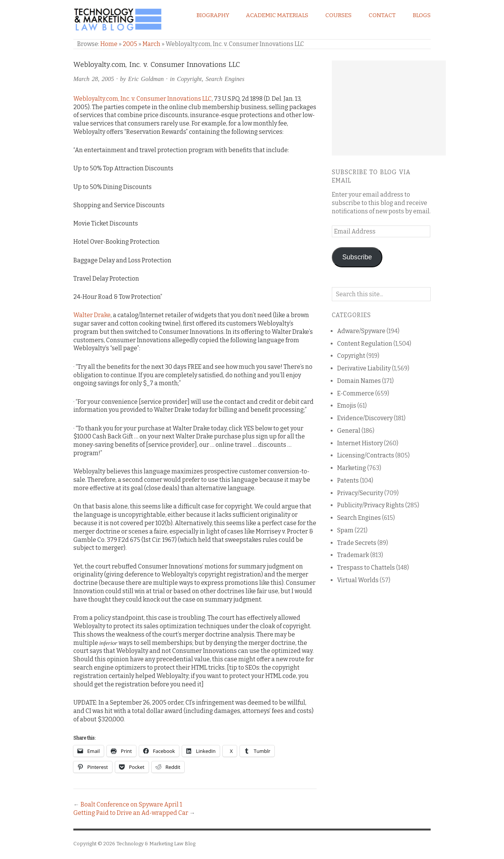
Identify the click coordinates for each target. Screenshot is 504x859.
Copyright (189, 79)
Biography (213, 15)
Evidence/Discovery (365, 418)
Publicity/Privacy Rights (371, 505)
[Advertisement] (389, 108)
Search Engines (225, 79)
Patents (348, 480)
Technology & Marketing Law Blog (156, 844)
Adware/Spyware (361, 331)
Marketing (352, 468)
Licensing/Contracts (366, 455)
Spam (345, 530)
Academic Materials (277, 15)
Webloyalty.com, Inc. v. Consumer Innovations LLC (143, 99)
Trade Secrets (357, 543)
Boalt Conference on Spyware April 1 (131, 804)
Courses (338, 15)
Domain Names (359, 381)
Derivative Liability (364, 368)
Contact (382, 15)
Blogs (422, 15)
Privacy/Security (360, 493)
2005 (130, 44)
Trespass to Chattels (366, 568)
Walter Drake (92, 315)
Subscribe (357, 257)
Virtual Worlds (358, 580)
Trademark (353, 555)
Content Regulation (365, 344)
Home (109, 44)
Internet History (360, 443)
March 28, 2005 (94, 79)
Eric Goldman (146, 79)
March (151, 44)
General (349, 431)
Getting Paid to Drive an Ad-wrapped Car (131, 813)
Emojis (347, 406)
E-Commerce (356, 393)
